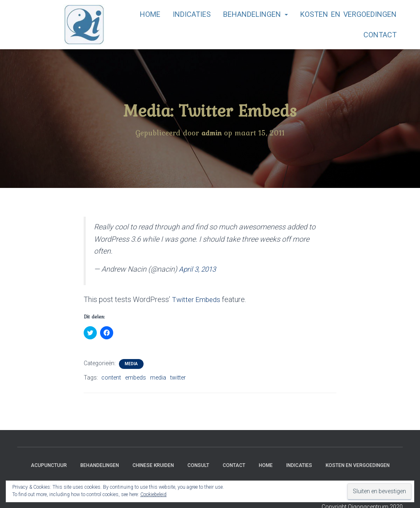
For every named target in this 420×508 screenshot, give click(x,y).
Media (131, 363)
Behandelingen (256, 14)
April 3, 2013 (199, 269)
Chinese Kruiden (153, 465)
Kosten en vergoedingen (348, 14)
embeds (136, 377)
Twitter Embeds (197, 299)
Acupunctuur (49, 465)
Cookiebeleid (153, 494)
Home (150, 14)
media (158, 377)
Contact (380, 35)
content (111, 377)
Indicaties (192, 14)
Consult (198, 465)
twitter (178, 377)
